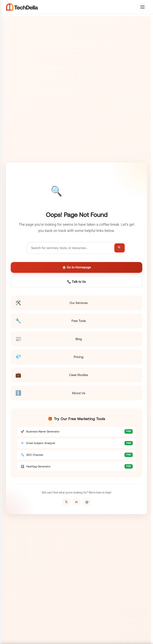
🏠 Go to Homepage (76, 267)
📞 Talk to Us (76, 282)
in (76, 502)
